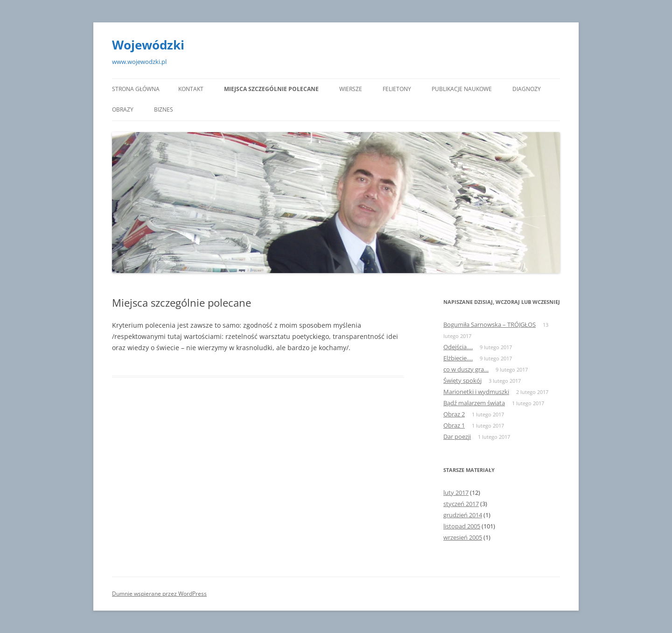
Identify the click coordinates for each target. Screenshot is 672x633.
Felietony (397, 89)
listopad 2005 (462, 526)
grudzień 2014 (463, 515)
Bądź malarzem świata (474, 403)
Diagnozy (527, 89)
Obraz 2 (454, 414)
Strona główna (136, 89)
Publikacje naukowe (462, 89)
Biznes (164, 109)
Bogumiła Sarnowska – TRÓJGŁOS (490, 324)
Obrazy (123, 109)
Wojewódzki (148, 45)
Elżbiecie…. (458, 358)
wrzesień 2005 (463, 537)
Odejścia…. (458, 347)
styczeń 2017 (461, 504)
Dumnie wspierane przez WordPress (159, 594)
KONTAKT (191, 89)
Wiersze (351, 89)
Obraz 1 (454, 425)
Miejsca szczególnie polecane (271, 89)
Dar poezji (457, 436)
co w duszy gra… (466, 369)
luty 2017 (456, 492)
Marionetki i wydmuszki (476, 392)
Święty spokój (462, 380)
